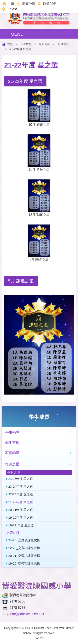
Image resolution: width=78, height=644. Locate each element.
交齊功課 (13, 533)
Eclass (13, 9)
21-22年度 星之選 (21, 502)
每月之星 (45, 44)
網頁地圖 (29, 4)
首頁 (10, 44)
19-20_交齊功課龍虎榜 (24, 563)
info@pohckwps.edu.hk (27, 614)
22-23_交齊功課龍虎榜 (24, 548)
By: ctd (39, 638)
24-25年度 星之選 (21, 479)
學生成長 (26, 44)
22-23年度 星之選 (21, 494)
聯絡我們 (50, 4)
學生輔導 (12, 432)
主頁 (11, 4)
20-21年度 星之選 (21, 510)
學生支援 (12, 443)
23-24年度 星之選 (21, 486)
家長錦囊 (12, 453)
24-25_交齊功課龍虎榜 (24, 540)
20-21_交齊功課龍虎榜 (24, 556)
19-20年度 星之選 (21, 517)
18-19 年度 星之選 (21, 525)
